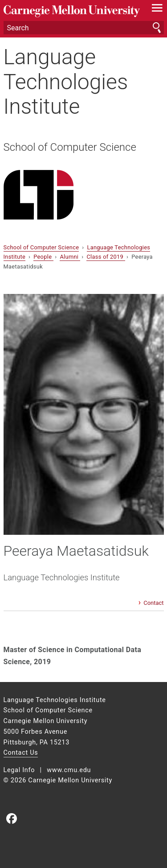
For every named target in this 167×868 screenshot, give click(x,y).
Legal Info (19, 770)
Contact (153, 603)
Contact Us (21, 753)
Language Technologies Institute (66, 82)
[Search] (84, 28)
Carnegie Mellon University (72, 11)
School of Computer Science (70, 147)
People (43, 257)
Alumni (70, 257)
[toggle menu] (157, 10)
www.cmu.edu (69, 770)
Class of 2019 (106, 257)
